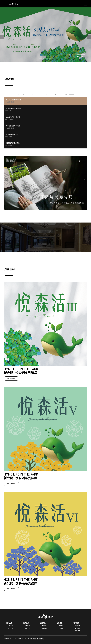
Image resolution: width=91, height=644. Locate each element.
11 (66, 95)
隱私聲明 (41, 639)
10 (61, 95)
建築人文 (27, 628)
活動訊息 (27, 626)
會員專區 (78, 628)
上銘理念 (11, 626)
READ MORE (81, 56)
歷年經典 (44, 628)
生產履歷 (61, 628)
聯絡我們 (78, 631)
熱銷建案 (44, 626)
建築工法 (61, 626)
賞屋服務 (78, 626)
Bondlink (36, 639)
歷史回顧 (11, 628)
